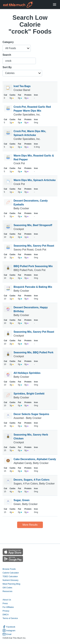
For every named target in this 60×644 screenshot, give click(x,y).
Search (7, 55)
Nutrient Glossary (10, 580)
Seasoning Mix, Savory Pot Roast (34, 246)
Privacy (6, 611)
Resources (7, 591)
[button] (17, 48)
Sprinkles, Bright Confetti (29, 394)
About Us (7, 600)
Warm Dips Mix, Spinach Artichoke (35, 180)
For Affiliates (8, 607)
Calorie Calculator (11, 573)
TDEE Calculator (10, 576)
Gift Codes (7, 588)
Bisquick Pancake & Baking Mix (33, 287)
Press (5, 603)
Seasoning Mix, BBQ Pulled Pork (34, 352)
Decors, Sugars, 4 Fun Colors (32, 480)
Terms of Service (10, 618)
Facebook (9, 627)
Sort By (7, 67)
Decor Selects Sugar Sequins (31, 414)
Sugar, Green (22, 500)
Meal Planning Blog (11, 584)
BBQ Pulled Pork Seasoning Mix (33, 266)
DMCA (6, 615)
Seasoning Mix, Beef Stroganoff (33, 225)
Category (8, 42)
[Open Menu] (55, 5)
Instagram (9, 631)
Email (7, 634)
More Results (30, 525)
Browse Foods (9, 569)
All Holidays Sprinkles (27, 373)
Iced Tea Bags (22, 86)
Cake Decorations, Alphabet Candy (35, 459)
